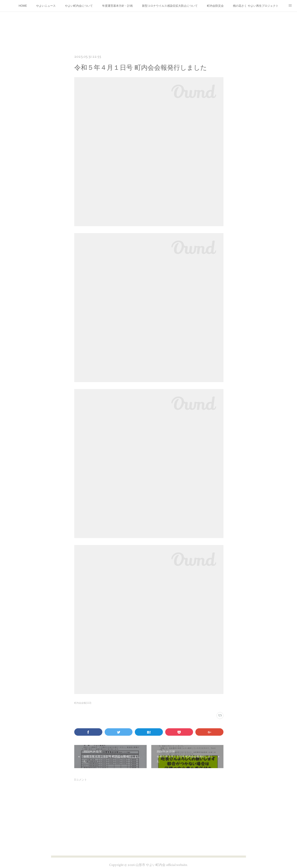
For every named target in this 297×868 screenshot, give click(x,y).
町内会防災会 (215, 6)
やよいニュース (46, 6)
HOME (23, 6)
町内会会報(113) (83, 703)
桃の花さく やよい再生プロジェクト (256, 6)
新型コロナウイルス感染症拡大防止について (170, 6)
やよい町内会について (79, 6)
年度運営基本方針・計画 (117, 6)
